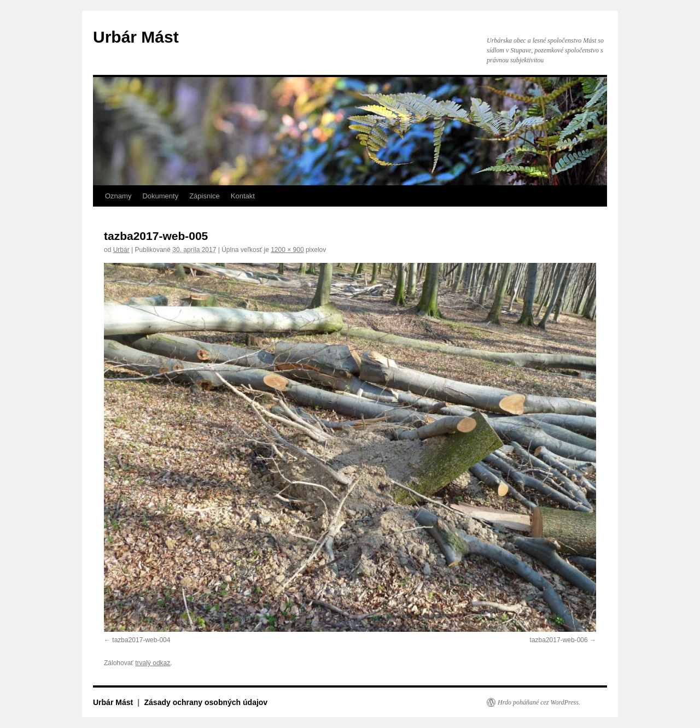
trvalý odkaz (153, 663)
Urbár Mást (136, 37)
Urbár (121, 250)
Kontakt (243, 196)
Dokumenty (160, 196)
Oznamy (118, 196)
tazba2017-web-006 (559, 640)
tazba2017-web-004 (141, 640)
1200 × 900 (287, 250)
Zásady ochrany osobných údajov (206, 702)
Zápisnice (205, 196)
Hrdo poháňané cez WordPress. (539, 702)
